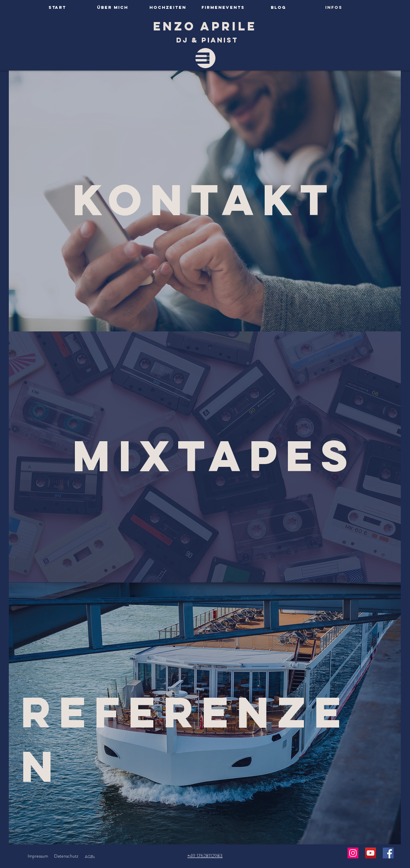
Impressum (38, 856)
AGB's (90, 857)
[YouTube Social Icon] (371, 853)
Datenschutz (66, 856)
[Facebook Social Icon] (388, 853)
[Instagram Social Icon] (353, 853)
